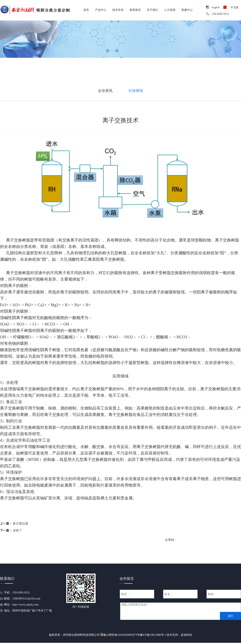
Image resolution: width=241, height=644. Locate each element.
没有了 (17, 530)
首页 (86, 10)
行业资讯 (136, 91)
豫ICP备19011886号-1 (153, 635)
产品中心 (101, 10)
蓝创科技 (186, 635)
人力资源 (170, 10)
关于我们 (152, 10)
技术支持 (118, 10)
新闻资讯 (135, 10)
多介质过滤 (20, 523)
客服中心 (187, 10)
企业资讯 (105, 91)
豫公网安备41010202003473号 (122, 635)
